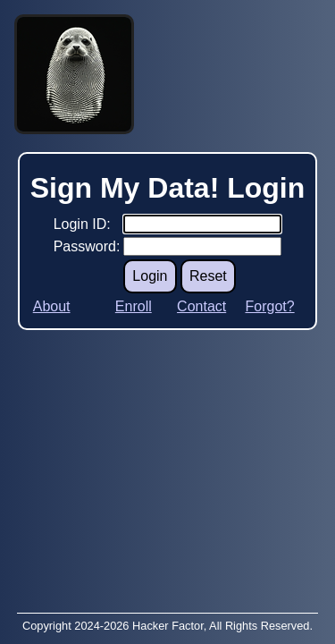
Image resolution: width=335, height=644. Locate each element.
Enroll (134, 306)
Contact (201, 306)
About (52, 306)
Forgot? (269, 306)
